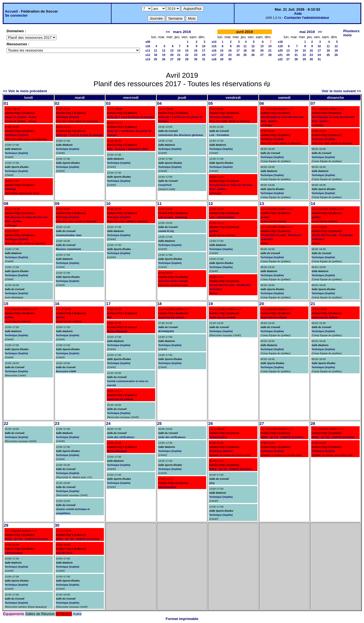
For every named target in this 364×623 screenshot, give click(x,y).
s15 (214, 46)
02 (57, 103)
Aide (298, 14)
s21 (280, 55)
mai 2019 (307, 32)
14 (179, 50)
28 (179, 59)
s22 (280, 59)
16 (196, 50)
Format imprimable (182, 619)
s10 (148, 46)
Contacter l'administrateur (307, 18)
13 (172, 50)
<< (168, 32)
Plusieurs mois (351, 33)
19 (164, 55)
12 (164, 50)
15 (187, 50)
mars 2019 (182, 32)
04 (160, 103)
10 (204, 46)
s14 (214, 42)
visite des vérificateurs (121, 437)
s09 (148, 42)
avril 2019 (244, 32)
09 (57, 204)
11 (155, 50)
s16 (214, 50)
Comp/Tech (165, 185)
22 (187, 55)
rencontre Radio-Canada (173, 281)
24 (204, 55)
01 (6, 103)
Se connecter (16, 15)
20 (172, 55)
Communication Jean (69, 235)
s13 (148, 59)
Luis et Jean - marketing (173, 217)
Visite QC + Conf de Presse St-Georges (79, 135)
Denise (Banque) (117, 331)
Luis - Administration (222, 217)
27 (172, 59)
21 (179, 55)
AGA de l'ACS (64, 553)
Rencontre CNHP (66, 371)
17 (204, 50)
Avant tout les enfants (120, 399)
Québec (214, 231)
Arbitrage (10, 189)
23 (196, 55)
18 (155, 55)
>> (320, 32)
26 (164, 59)
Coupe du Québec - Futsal (20, 117)
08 (6, 204)
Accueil (11, 11)
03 (108, 103)
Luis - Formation (219, 135)
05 (210, 103)
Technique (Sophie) (16, 135)
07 (313, 103)
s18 (214, 59)
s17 (214, 55)
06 (262, 103)
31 (204, 59)
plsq (212, 483)
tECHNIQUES (166, 331)
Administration (167, 487)
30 (196, 59)
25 (155, 59)
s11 (148, 50)
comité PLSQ (166, 231)
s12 (148, 55)
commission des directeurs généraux (181, 135)
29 (187, 59)
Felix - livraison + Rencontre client (128, 149)
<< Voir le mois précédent (25, 91)
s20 (280, 50)
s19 (280, 46)
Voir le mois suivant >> (341, 91)
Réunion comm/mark (68, 249)
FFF (109, 317)
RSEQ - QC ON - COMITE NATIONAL (231, 469)
